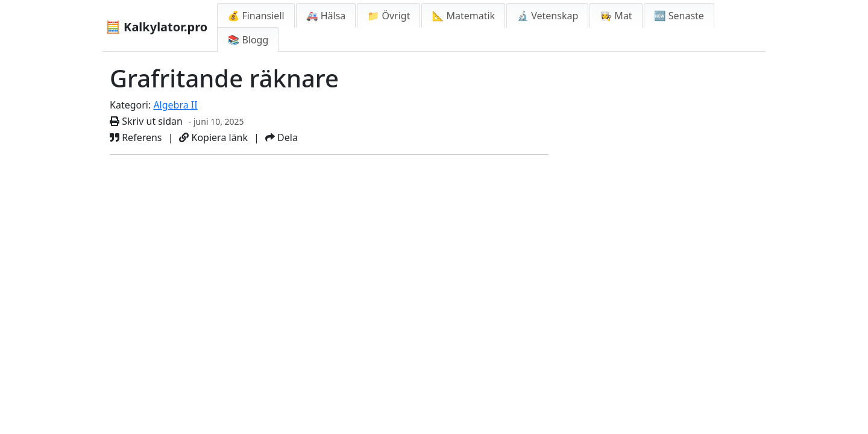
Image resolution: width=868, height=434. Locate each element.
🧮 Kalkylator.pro (156, 27)
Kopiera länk (213, 137)
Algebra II (175, 105)
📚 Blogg (248, 40)
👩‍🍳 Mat (616, 16)
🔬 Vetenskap (547, 16)
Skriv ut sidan (146, 121)
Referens (136, 137)
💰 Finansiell (256, 16)
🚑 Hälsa (326, 16)
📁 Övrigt (388, 16)
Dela (281, 137)
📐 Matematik (463, 16)
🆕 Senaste (679, 16)
